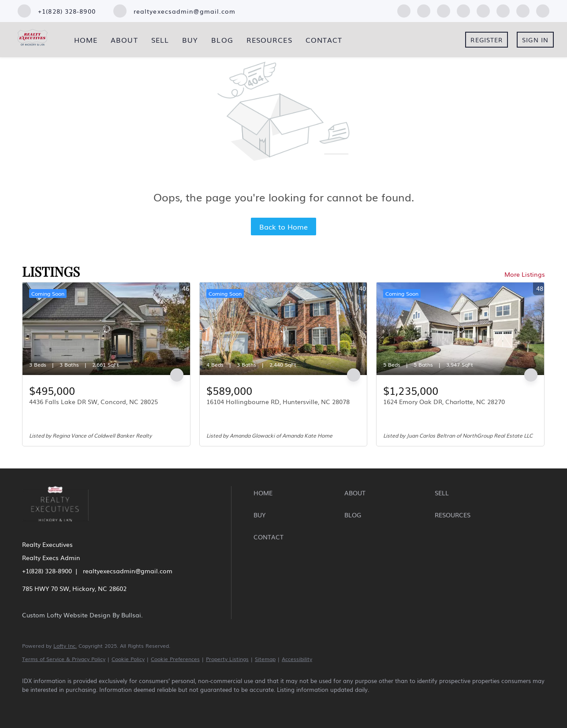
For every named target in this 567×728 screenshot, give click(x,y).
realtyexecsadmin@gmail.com (128, 571)
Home (86, 40)
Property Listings (227, 659)
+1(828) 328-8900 (47, 571)
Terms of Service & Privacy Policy (64, 659)
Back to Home (283, 227)
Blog (222, 40)
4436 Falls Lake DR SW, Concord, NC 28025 (93, 401)
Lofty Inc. (65, 646)
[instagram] (483, 10)
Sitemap (265, 659)
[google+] (543, 10)
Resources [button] (269, 40)
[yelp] (463, 10)
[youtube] (503, 10)
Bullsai (131, 615)
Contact (324, 40)
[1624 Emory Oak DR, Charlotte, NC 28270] (460, 329)
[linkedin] (424, 10)
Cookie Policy (128, 659)
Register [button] (487, 40)
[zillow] (444, 10)
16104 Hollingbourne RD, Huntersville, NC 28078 (278, 401)
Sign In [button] (535, 40)
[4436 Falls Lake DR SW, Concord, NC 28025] (106, 329)
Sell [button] (160, 40)
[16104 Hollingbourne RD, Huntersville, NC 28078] (283, 329)
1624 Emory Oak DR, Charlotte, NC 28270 (444, 401)
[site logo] (62, 527)
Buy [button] (190, 40)
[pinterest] (523, 10)
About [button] (124, 40)
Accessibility (297, 659)
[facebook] (404, 10)
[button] (297, 493)
